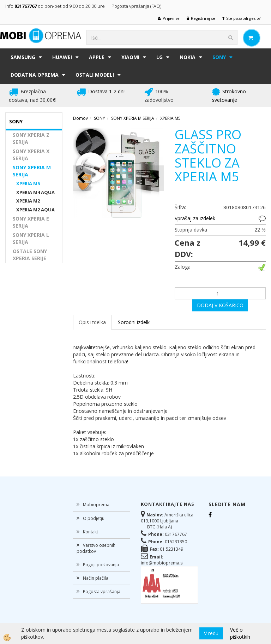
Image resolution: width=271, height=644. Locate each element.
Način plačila (96, 578)
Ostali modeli (95, 75)
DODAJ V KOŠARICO (220, 305)
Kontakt (91, 532)
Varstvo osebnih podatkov (96, 548)
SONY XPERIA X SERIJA (31, 155)
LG (159, 57)
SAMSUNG (23, 57)
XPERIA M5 (28, 183)
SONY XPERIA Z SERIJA (31, 138)
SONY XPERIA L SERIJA (31, 238)
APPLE (97, 57)
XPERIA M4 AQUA (35, 192)
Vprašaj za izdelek (195, 218)
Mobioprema (96, 505)
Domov (80, 118)
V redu (211, 633)
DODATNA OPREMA (35, 75)
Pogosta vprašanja (102, 592)
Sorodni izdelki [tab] (134, 322)
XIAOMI (130, 57)
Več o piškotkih (240, 633)
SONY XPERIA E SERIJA (31, 222)
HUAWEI (62, 57)
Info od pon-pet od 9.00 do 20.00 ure (55, 6)
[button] (155, 178)
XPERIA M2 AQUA (35, 210)
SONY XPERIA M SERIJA (32, 171)
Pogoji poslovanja (101, 565)
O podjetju (94, 518)
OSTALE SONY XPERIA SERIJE (30, 255)
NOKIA (188, 57)
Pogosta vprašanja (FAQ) (137, 6)
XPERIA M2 (28, 201)
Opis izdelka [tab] (92, 322)
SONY (219, 57)
